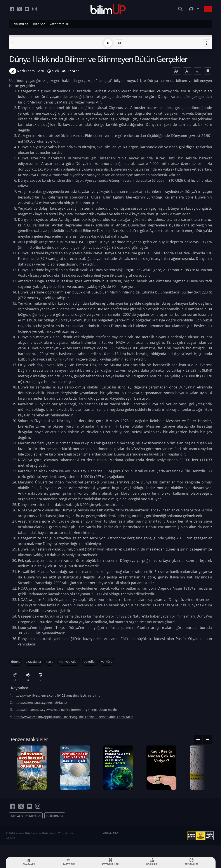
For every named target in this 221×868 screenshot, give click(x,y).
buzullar (90, 661)
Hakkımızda (20, 24)
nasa (50, 661)
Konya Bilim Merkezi (26, 827)
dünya (16, 661)
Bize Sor (39, 24)
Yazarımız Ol (59, 24)
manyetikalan (69, 661)
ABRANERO (110, 845)
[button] (207, 42)
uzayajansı (33, 661)
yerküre (107, 661)
